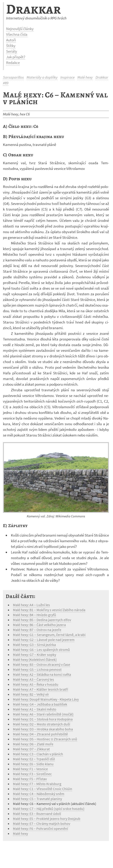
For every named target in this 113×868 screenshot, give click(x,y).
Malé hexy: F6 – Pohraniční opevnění (41, 828)
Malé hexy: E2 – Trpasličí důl (34, 759)
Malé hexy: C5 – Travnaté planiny (37, 799)
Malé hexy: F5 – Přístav (30, 779)
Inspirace (68, 77)
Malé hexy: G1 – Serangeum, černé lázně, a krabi (49, 635)
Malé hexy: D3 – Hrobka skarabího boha (43, 729)
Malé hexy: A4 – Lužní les (31, 605)
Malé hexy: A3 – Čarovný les (33, 679)
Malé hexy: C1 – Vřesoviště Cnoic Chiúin (43, 789)
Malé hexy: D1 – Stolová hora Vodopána (43, 719)
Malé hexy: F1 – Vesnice (30, 769)
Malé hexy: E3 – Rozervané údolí (37, 814)
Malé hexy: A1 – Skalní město (35, 709)
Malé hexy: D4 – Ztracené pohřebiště (40, 734)
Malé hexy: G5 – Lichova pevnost (37, 669)
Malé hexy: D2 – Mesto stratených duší (42, 724)
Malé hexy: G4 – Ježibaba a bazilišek (40, 704)
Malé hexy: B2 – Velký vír (31, 694)
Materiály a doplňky (42, 77)
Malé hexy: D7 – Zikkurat (31, 749)
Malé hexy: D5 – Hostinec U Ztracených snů (45, 739)
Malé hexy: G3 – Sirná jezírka (34, 645)
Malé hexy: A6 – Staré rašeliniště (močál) (43, 714)
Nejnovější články (20, 29)
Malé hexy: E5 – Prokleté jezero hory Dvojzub (47, 819)
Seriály (12, 51)
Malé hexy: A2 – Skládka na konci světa (42, 674)
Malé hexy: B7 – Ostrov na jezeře (37, 630)
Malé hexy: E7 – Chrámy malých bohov (42, 823)
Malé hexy (85, 77)
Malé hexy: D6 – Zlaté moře (33, 744)
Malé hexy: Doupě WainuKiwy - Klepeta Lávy (46, 699)
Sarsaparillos (13, 77)
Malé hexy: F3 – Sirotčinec (32, 774)
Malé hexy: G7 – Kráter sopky (34, 655)
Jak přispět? (16, 57)
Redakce (13, 63)
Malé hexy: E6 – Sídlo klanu (33, 764)
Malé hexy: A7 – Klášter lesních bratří (41, 689)
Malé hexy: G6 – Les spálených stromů (41, 650)
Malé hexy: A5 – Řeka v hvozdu (36, 684)
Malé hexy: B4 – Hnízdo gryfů (34, 615)
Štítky (11, 46)
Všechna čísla (17, 34)
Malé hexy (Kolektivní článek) (35, 659)
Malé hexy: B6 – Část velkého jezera (39, 625)
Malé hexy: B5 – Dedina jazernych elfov (42, 620)
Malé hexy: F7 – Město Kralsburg (37, 784)
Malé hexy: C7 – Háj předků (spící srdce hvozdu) (49, 809)
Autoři (11, 40)
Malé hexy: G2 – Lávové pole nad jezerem (44, 640)
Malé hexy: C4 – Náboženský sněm (39, 794)
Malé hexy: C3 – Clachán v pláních (38, 754)
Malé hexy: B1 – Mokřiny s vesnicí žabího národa (49, 610)
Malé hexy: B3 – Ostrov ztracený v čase (42, 664)
